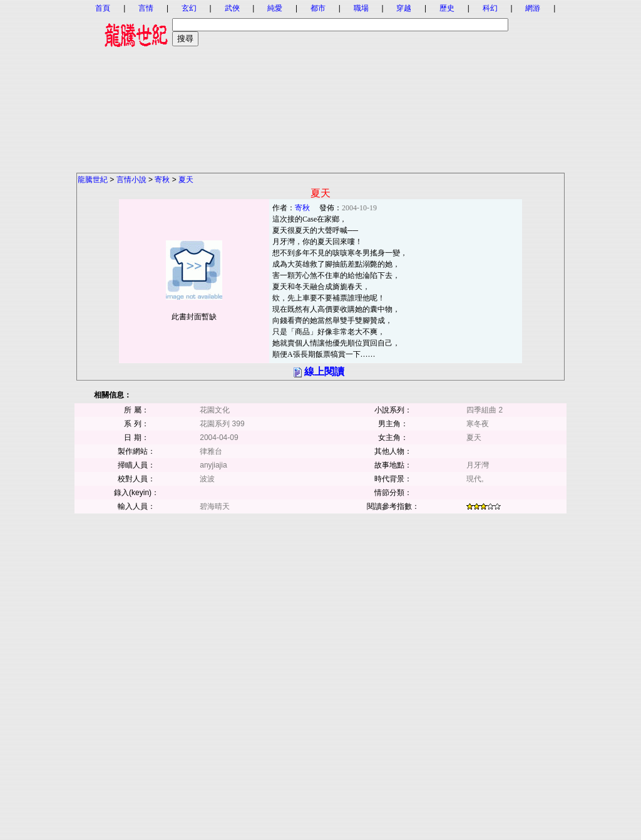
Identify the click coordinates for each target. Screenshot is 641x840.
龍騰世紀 (93, 180)
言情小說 (131, 180)
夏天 (186, 180)
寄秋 (162, 180)
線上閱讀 (324, 371)
